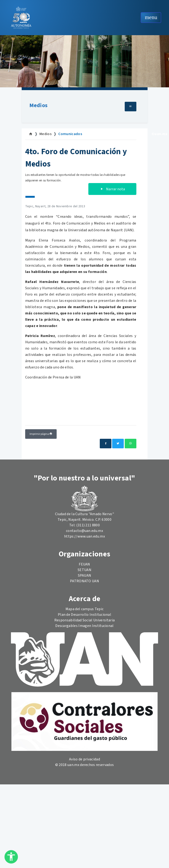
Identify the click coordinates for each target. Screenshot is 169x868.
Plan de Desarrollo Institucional (84, 615)
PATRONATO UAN (84, 581)
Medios (39, 105)
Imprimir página (41, 434)
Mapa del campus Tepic (85, 609)
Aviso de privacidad (84, 759)
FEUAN (84, 564)
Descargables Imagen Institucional (84, 626)
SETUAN (84, 570)
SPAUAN (85, 575)
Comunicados (70, 134)
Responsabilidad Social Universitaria (85, 620)
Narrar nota (112, 189)
